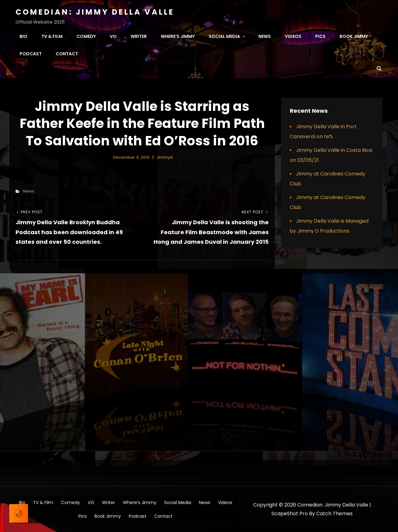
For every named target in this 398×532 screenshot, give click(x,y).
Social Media (227, 36)
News (265, 36)
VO (113, 36)
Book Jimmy (354, 36)
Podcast (31, 53)
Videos (293, 36)
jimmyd (164, 157)
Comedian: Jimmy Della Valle (95, 12)
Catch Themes (334, 513)
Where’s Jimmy (178, 36)
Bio (23, 36)
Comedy (86, 36)
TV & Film (52, 36)
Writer (139, 36)
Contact (67, 53)
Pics (320, 36)
